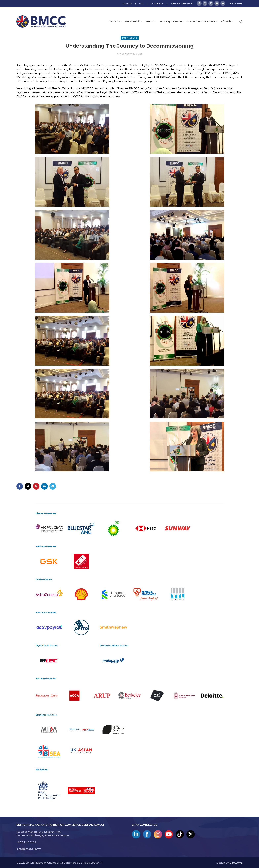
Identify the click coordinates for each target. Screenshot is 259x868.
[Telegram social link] (53, 486)
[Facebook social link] (199, 3)
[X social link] (205, 3)
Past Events (130, 38)
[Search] (241, 22)
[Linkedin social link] (223, 3)
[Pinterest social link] (36, 486)
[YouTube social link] (217, 3)
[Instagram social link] (211, 3)
